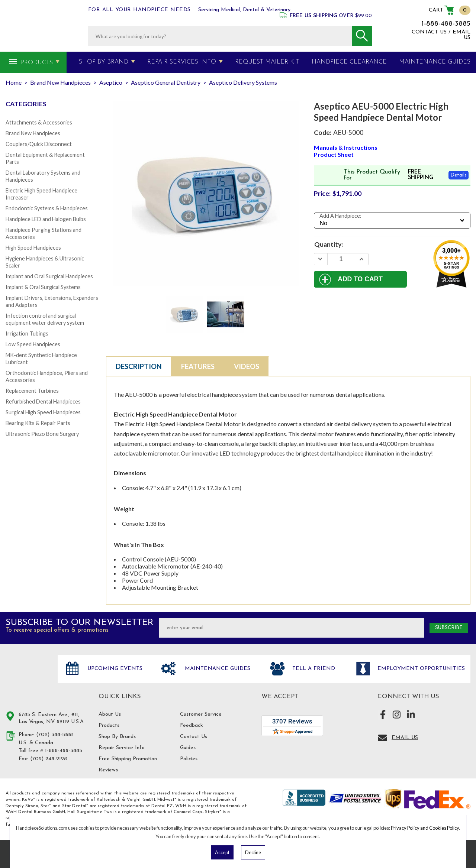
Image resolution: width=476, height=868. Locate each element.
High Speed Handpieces (33, 248)
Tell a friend (313, 669)
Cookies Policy (444, 828)
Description (139, 366)
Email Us (405, 738)
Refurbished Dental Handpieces (43, 401)
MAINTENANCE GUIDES (435, 62)
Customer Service (201, 714)
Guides (188, 748)
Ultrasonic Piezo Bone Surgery (42, 434)
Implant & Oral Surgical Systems (43, 287)
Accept (222, 852)
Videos (247, 366)
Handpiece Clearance (349, 62)
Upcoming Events (114, 669)
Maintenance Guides (217, 669)
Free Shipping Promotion (128, 759)
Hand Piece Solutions (27, 677)
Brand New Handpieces (33, 133)
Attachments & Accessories (39, 122)
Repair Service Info (122, 748)
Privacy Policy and (410, 828)
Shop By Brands (117, 737)
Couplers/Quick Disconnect (39, 144)
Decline (253, 852)
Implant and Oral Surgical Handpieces (49, 276)
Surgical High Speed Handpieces (43, 412)
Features (198, 366)
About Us (110, 714)
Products (37, 63)
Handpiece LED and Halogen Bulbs (46, 219)
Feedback (192, 726)
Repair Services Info (182, 62)
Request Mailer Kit (267, 62)
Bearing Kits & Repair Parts (38, 423)
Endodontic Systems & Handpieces (47, 208)
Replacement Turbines (32, 391)
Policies (189, 759)
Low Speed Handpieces (33, 344)
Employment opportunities (420, 669)
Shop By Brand (104, 62)
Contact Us (194, 737)
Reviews (108, 770)
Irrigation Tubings (27, 333)
